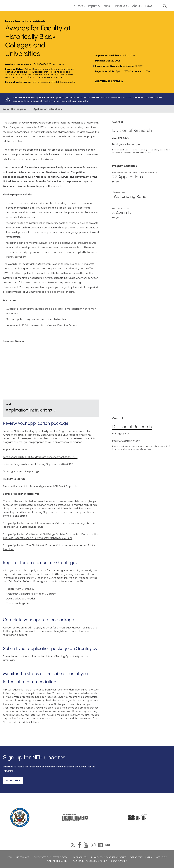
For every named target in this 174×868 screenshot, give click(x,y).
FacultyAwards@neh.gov (126, 144)
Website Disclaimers (141, 857)
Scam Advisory (119, 861)
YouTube (86, 845)
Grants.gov (65, 628)
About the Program (14, 109)
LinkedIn (100, 845)
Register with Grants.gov (20, 589)
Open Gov (161, 857)
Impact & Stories (99, 6)
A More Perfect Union (138, 818)
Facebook (80, 845)
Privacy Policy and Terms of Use (109, 857)
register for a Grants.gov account (56, 570)
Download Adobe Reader (21, 599)
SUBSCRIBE (13, 780)
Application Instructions (48, 109)
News (149, 6)
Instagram (93, 845)
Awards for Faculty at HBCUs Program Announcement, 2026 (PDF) (40, 457)
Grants (79, 6)
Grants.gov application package (21, 471)
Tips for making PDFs (18, 603)
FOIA (10, 857)
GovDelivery (108, 845)
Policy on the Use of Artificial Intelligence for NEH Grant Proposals (40, 486)
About (136, 6)
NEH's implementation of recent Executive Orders (49, 325)
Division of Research (132, 130)
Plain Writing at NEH (57, 861)
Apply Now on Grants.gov (109, 81)
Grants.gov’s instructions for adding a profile (58, 581)
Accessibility (80, 857)
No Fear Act (23, 857)
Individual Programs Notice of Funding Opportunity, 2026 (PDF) (38, 464)
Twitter (73, 845)
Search (165, 6)
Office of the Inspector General (51, 857)
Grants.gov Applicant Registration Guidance (31, 594)
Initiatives (121, 6)
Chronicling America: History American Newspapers (75, 818)
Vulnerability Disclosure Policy (90, 861)
